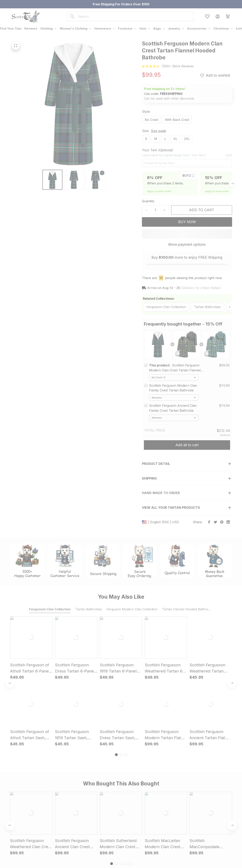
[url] (178, 66)
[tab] (116, 621)
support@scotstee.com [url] (47, 832)
